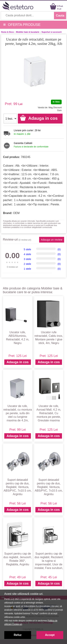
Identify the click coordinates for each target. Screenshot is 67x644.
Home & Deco (8, 32)
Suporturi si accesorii (51, 32)
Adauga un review (52, 240)
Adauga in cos (18, 362)
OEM (16, 213)
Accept (50, 635)
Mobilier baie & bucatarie (28, 32)
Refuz (18, 635)
